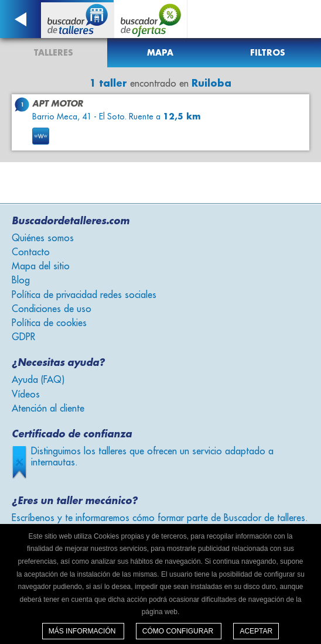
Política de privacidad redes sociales (84, 295)
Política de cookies (49, 323)
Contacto (31, 252)
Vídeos (26, 395)
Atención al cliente (48, 409)
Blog (21, 280)
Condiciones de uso (52, 309)
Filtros (268, 53)
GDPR (23, 337)
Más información (83, 631)
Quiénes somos (43, 238)
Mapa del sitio (41, 266)
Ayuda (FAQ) (38, 380)
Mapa (160, 53)
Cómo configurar (179, 631)
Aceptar (256, 631)
